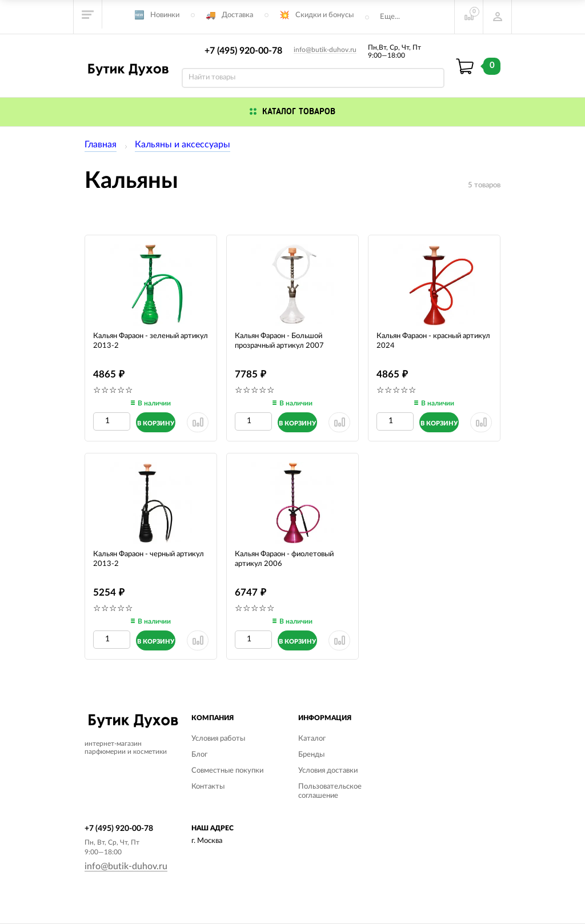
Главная (101, 144)
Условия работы (218, 739)
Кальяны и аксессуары (183, 144)
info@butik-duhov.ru (325, 50)
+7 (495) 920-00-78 (243, 51)
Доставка (237, 15)
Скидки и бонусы (324, 15)
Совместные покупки (227, 771)
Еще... (390, 17)
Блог (199, 755)
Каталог (312, 739)
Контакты (208, 787)
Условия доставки (328, 771)
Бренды (311, 755)
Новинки (165, 15)
